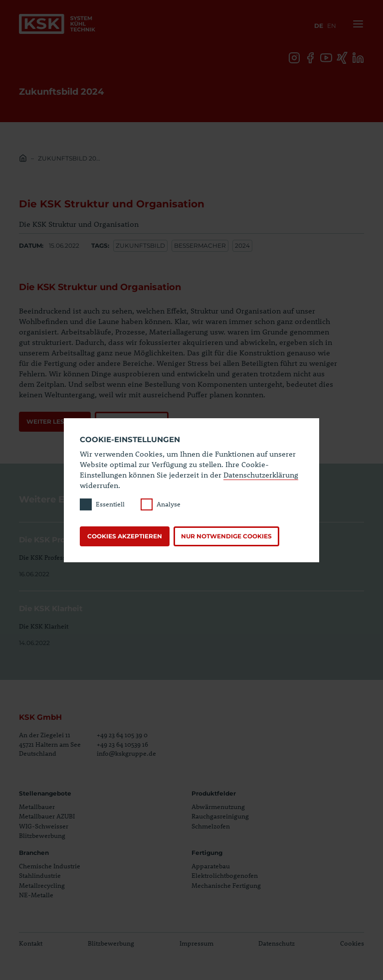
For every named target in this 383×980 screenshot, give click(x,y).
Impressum (196, 943)
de (319, 26)
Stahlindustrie (40, 875)
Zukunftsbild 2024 (70, 158)
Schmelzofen (211, 826)
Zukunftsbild (140, 245)
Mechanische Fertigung (226, 885)
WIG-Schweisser (44, 826)
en (332, 26)
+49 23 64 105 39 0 (122, 735)
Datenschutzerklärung (261, 475)
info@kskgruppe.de (126, 753)
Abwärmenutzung (218, 807)
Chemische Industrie (50, 866)
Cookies (352, 943)
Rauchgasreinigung (220, 816)
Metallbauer (37, 807)
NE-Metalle (36, 895)
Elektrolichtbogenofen (225, 875)
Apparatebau (211, 866)
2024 (242, 245)
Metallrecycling (42, 885)
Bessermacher (200, 245)
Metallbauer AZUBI (47, 816)
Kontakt (31, 943)
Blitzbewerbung (42, 835)
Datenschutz (277, 943)
